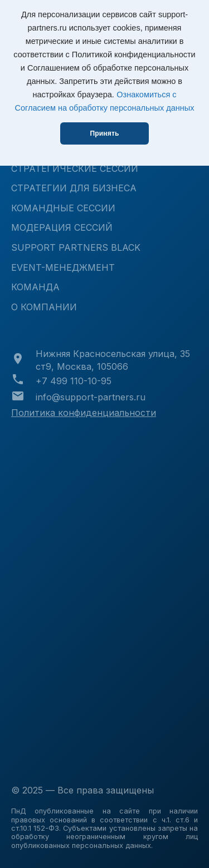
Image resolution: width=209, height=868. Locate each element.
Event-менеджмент (63, 267)
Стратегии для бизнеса (74, 188)
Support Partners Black (76, 247)
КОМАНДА (35, 287)
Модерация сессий (62, 227)
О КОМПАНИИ (44, 307)
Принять (104, 133)
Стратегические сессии (75, 168)
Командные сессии (63, 208)
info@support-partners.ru (91, 397)
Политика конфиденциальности (84, 413)
